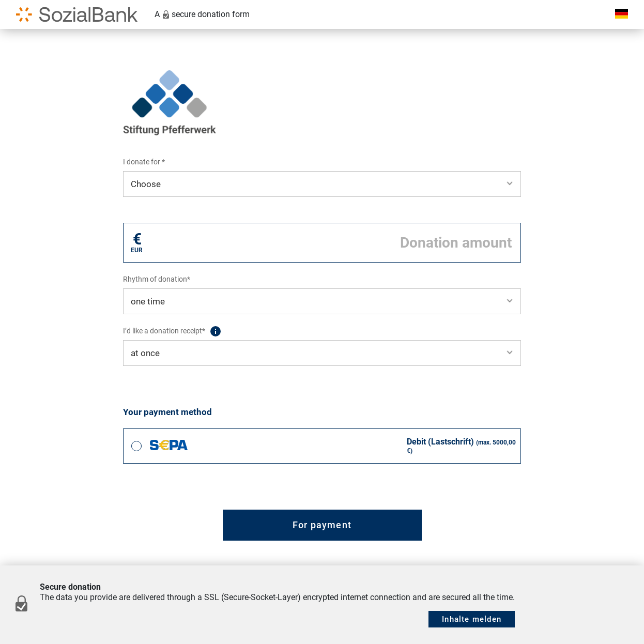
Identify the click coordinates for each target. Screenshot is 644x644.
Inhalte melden (472, 619)
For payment (322, 525)
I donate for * (144, 162)
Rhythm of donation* (157, 279)
